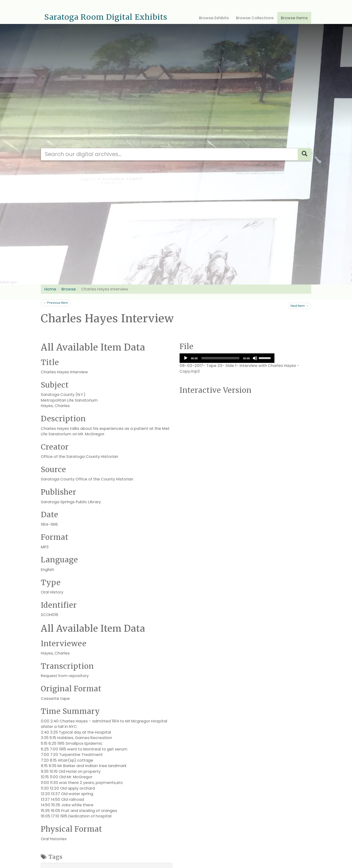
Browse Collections (255, 18)
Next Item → (300, 306)
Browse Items (294, 18)
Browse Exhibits (214, 18)
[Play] (186, 358)
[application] (227, 358)
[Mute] (255, 358)
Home (50, 289)
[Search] (304, 154)
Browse (69, 289)
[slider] (220, 358)
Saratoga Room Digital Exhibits (106, 17)
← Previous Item (56, 303)
